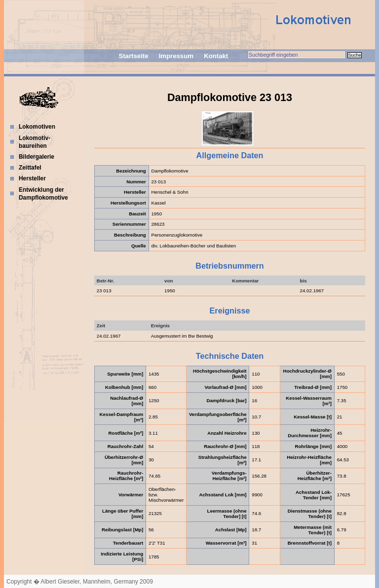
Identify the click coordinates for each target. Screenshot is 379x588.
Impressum (176, 56)
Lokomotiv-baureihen (35, 142)
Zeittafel (30, 168)
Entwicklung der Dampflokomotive (43, 194)
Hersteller (32, 178)
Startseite (133, 56)
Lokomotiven (37, 127)
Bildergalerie (37, 157)
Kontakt (216, 56)
